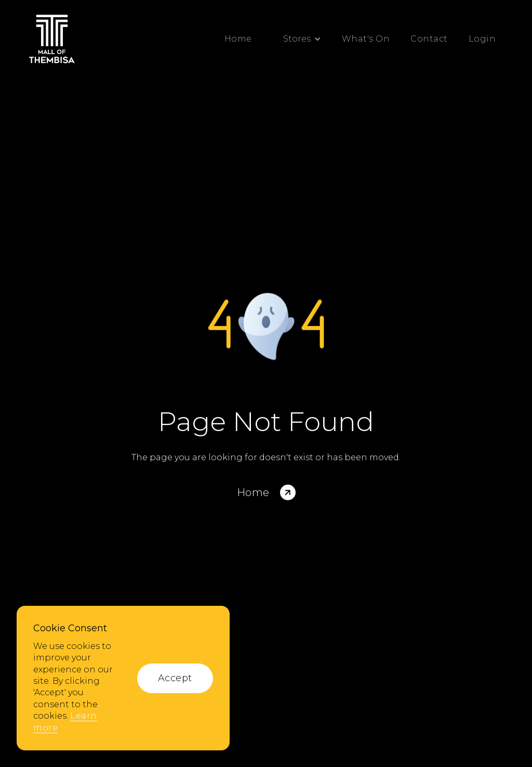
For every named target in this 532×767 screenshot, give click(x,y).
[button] (297, 39)
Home (238, 39)
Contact (429, 39)
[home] (52, 39)
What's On (366, 39)
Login (482, 39)
